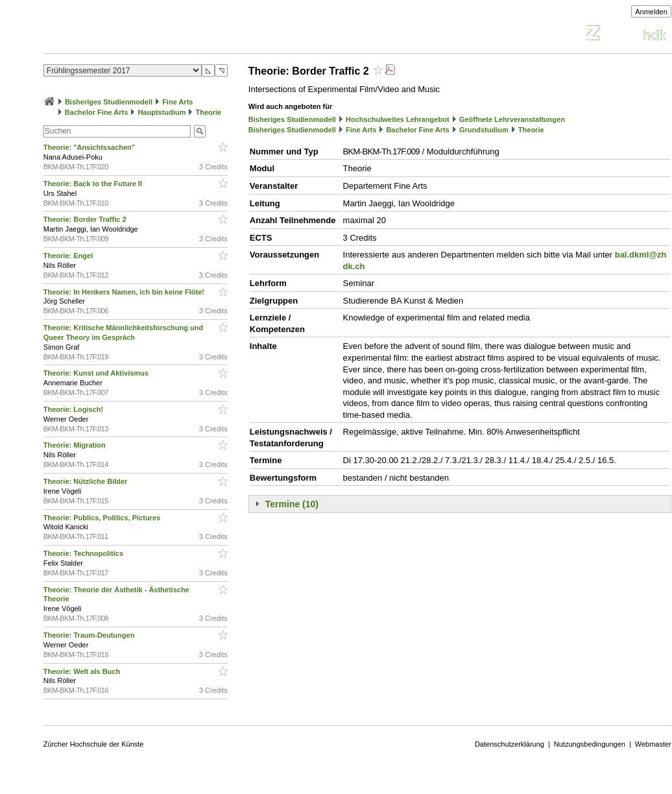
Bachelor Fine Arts (96, 112)
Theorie (208, 112)
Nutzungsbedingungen (590, 744)
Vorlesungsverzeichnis (139, 35)
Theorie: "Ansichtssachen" (90, 147)
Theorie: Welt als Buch (83, 671)
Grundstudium (484, 130)
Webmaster (653, 744)
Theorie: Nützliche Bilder (87, 481)
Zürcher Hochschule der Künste (94, 744)
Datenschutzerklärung (510, 744)
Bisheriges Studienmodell (109, 102)
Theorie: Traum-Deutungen (90, 635)
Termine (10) (292, 504)
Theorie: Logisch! (74, 409)
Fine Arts (177, 102)
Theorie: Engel (69, 256)
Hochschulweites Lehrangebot (398, 119)
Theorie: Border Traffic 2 (86, 219)
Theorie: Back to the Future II (94, 184)
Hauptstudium (162, 112)
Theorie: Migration (76, 445)
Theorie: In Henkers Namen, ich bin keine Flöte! (125, 292)
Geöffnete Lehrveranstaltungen (512, 119)
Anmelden (651, 12)
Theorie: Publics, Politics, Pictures (103, 518)
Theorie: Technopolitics (84, 553)
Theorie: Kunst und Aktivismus (97, 373)
